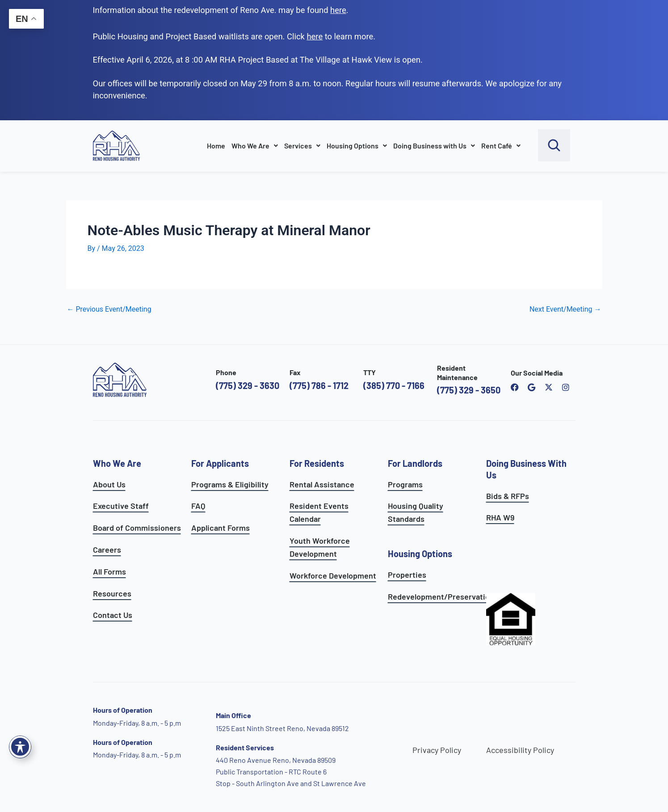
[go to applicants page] (315, 36)
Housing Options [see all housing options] (420, 554)
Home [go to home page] (216, 146)
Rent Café (501, 146)
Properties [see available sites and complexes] (407, 575)
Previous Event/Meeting (109, 309)
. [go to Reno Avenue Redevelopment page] (339, 10)
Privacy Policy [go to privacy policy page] (437, 750)
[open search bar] (554, 145)
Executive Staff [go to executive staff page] (121, 506)
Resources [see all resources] (112, 593)
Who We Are (255, 146)
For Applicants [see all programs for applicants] (220, 463)
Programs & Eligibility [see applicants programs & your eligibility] (230, 484)
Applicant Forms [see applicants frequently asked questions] (221, 528)
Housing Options (357, 146)
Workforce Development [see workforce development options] (333, 575)
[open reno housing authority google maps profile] (532, 387)
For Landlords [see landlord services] (415, 463)
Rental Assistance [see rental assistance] (322, 484)
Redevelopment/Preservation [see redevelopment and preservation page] (441, 596)
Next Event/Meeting (565, 309)
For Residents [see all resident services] (317, 463)
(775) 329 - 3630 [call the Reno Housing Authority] (248, 385)
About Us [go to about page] (109, 484)
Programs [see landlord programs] (405, 484)
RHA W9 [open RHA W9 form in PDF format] (500, 517)
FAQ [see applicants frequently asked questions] (198, 506)
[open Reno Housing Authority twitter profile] (549, 387)
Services (302, 146)
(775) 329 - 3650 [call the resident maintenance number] (469, 390)
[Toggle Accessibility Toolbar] (20, 747)
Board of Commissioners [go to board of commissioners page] (137, 528)
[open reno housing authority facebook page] (515, 387)
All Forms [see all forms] (109, 571)
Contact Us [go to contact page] (113, 615)
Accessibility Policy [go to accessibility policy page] (520, 750)
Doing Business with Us (434, 146)
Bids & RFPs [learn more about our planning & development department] (508, 496)
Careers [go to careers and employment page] (107, 550)
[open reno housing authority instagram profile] (566, 387)
